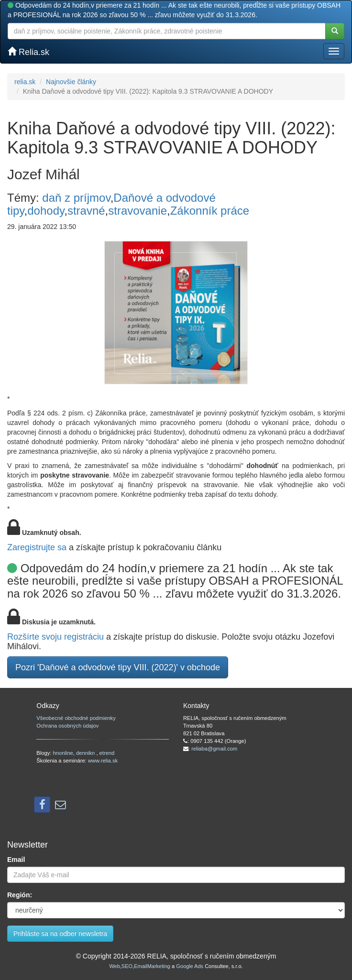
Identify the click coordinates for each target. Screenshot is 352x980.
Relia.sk (28, 52)
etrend (107, 753)
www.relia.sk (103, 761)
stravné (86, 211)
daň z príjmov (76, 198)
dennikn (86, 753)
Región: (20, 895)
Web (114, 966)
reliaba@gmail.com (214, 749)
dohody (46, 211)
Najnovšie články (71, 82)
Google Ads (190, 966)
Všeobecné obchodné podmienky (76, 718)
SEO (127, 966)
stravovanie (137, 211)
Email (16, 860)
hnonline (63, 753)
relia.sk (25, 82)
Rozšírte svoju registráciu (55, 637)
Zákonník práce (210, 211)
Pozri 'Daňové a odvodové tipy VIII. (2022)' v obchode (118, 667)
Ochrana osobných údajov (67, 726)
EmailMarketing (152, 966)
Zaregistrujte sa (37, 547)
